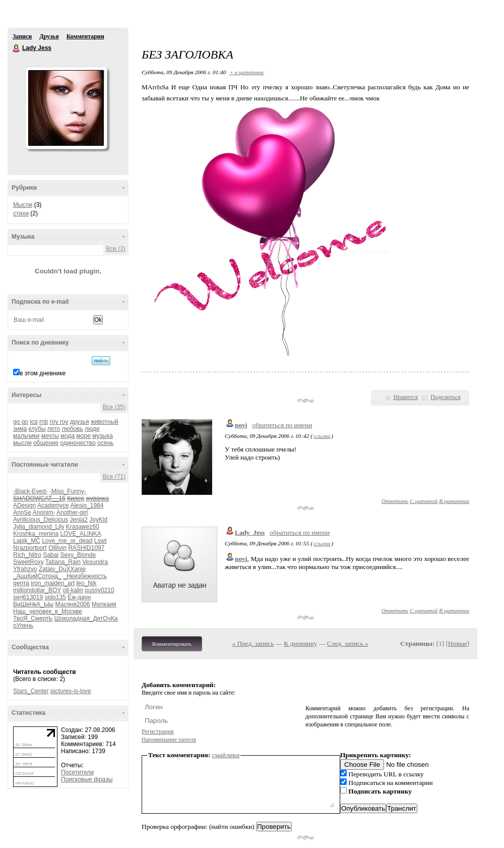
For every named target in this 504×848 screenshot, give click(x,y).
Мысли (23, 205)
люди (92, 429)
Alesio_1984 (87, 505)
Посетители (77, 772)
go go (21, 422)
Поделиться (446, 397)
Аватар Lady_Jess (66, 108)
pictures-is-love (71, 691)
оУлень (23, 626)
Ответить (395, 501)
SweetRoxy (28, 562)
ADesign (24, 505)
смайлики (226, 755)
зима (20, 429)
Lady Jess (17, 48)
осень (105, 443)
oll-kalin (73, 590)
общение (46, 443)
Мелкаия (104, 604)
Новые (457, 643)
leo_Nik (86, 583)
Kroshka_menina (36, 534)
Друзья (49, 36)
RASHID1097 (86, 548)
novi (241, 425)
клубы (37, 429)
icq (34, 422)
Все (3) (116, 249)
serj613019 (28, 597)
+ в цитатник (246, 72)
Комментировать (172, 644)
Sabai (51, 555)
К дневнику (300, 643)
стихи (21, 213)
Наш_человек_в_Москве (48, 611)
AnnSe (22, 513)
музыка (103, 436)
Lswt (101, 541)
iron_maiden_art (53, 583)
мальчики (26, 436)
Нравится (406, 397)
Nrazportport (30, 548)
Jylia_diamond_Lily (39, 527)
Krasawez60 (83, 527)
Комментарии (85, 36)
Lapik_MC (27, 541)
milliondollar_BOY (37, 590)
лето (54, 429)
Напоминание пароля (169, 740)
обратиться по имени (282, 425)
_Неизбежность (85, 576)
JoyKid (98, 520)
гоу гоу (59, 422)
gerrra (21, 583)
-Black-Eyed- (30, 491)
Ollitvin (57, 548)
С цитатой (424, 501)
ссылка (322, 436)
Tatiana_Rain (63, 562)
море (84, 436)
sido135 (55, 597)
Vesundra (95, 562)
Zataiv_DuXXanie (62, 569)
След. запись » (348, 643)
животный (105, 422)
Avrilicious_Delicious (41, 520)
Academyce (53, 505)
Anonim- (44, 513)
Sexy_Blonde (78, 555)
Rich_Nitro (27, 555)
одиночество (78, 443)
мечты (50, 436)
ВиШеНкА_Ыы (33, 604)
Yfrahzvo (25, 569)
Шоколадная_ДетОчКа (86, 618)
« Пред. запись (253, 643)
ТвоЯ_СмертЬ (33, 618)
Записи (22, 36)
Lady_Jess (250, 532)
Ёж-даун (79, 597)
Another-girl (72, 513)
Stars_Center (31, 691)
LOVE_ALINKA (80, 534)
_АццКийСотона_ (37, 576)
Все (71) (114, 477)
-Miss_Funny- (68, 491)
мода (68, 436)
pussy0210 (100, 590)
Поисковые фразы (87, 779)
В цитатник (454, 501)
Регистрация (158, 731)
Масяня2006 (73, 604)
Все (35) (114, 407)
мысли (22, 443)
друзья (80, 422)
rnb (44, 422)
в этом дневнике (43, 373)
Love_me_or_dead (67, 541)
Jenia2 (79, 520)
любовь (73, 429)
